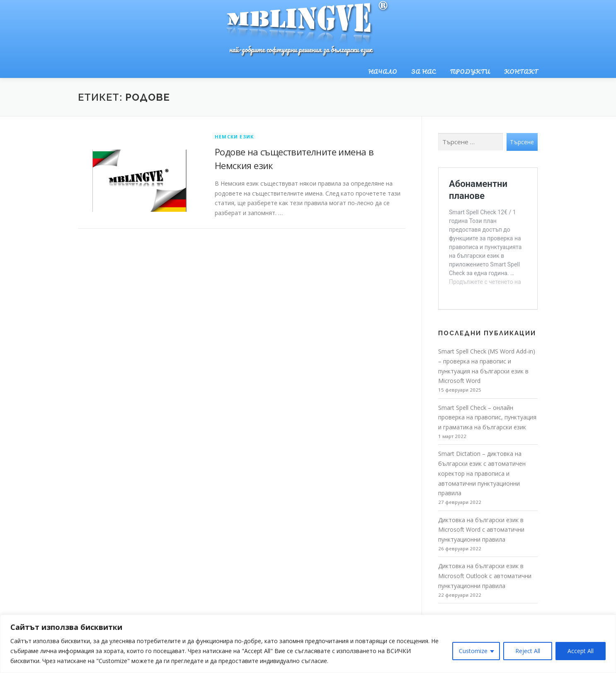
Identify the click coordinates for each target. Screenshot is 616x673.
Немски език (234, 137)
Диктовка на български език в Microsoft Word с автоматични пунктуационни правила (481, 530)
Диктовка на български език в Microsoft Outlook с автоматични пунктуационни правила (485, 576)
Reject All (528, 651)
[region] (308, 644)
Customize (473, 651)
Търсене (522, 142)
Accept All (581, 651)
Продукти (470, 71)
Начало (383, 71)
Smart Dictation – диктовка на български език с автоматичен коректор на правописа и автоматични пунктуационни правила (482, 473)
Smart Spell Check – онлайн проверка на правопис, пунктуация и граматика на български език (487, 418)
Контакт (521, 71)
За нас (424, 71)
